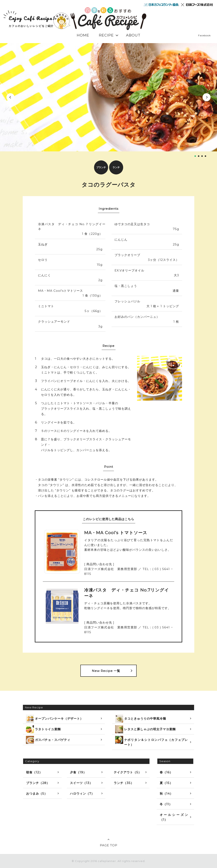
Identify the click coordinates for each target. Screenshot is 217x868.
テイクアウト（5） (128, 772)
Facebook (204, 35)
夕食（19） (78, 772)
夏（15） (166, 783)
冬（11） (166, 804)
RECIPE (106, 35)
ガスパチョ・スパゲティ (48, 740)
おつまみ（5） (37, 794)
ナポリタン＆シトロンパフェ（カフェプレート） (152, 741)
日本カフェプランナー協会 (161, 5)
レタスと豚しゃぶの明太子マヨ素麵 (145, 729)
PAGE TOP (109, 845)
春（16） (166, 772)
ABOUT (133, 35)
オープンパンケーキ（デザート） (55, 719)
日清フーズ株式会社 (200, 5)
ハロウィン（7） (82, 794)
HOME (83, 35)
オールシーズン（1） (174, 817)
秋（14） (166, 794)
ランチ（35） (124, 783)
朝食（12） (34, 772)
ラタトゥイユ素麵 (43, 729)
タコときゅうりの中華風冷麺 (141, 719)
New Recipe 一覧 (106, 671)
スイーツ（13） (81, 783)
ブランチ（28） (38, 783)
